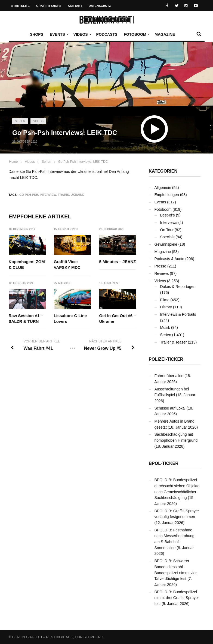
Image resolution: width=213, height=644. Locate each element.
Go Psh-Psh (29, 195)
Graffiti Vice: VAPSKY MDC (67, 264)
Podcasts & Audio (169, 259)
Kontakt (75, 6)
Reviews (162, 273)
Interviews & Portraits (178, 314)
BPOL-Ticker (164, 463)
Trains (64, 195)
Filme (165, 300)
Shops (37, 34)
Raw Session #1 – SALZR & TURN (26, 319)
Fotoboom (136, 34)
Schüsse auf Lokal (170, 408)
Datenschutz (100, 6)
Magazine (165, 34)
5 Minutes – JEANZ (118, 262)
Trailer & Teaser (174, 342)
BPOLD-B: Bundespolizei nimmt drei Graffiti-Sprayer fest (177, 598)
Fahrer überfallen (169, 376)
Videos (82, 34)
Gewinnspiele (166, 244)
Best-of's (168, 215)
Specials (167, 237)
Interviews (169, 222)
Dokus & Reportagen (178, 287)
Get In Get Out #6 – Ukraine (118, 319)
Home (14, 162)
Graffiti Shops (49, 6)
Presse (160, 266)
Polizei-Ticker (166, 359)
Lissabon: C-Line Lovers (70, 319)
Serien (20, 121)
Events (59, 34)
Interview (48, 195)
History (166, 307)
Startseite (21, 6)
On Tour (167, 230)
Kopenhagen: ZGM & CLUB (27, 264)
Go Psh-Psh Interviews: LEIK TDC (83, 162)
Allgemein (163, 188)
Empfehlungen (167, 195)
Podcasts (107, 34)
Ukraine (78, 195)
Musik (165, 327)
